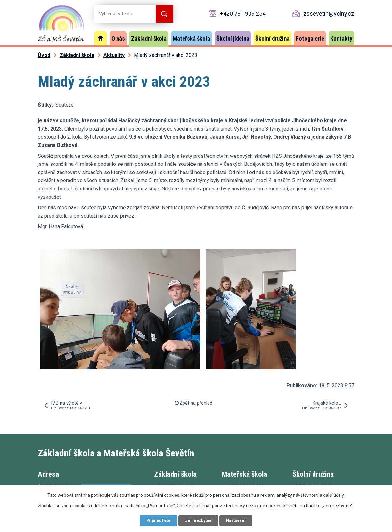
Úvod (101, 38)
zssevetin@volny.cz (329, 14)
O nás (118, 39)
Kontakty (341, 39)
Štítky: (45, 105)
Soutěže (65, 105)
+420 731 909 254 (243, 14)
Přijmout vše (159, 520)
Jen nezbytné (198, 520)
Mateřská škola (191, 39)
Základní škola (149, 39)
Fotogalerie (310, 39)
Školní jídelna (233, 39)
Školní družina (272, 39)
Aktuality (114, 55)
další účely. (334, 495)
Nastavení (236, 520)
